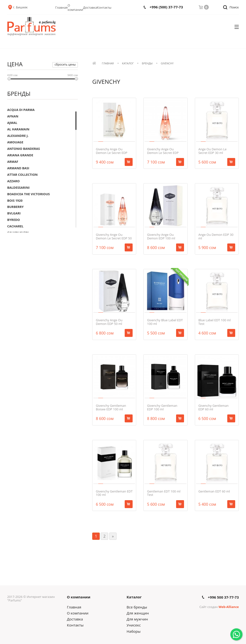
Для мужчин (137, 619)
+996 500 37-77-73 (223, 597)
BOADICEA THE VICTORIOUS (28, 194)
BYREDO (14, 220)
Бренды (147, 64)
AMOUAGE (15, 142)
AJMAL (12, 123)
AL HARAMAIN (18, 129)
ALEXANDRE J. (18, 136)
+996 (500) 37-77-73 (166, 7)
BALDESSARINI (18, 188)
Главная (61, 7)
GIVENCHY (167, 64)
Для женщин (138, 613)
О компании (75, 7)
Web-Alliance (229, 607)
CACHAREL (15, 226)
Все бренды (137, 607)
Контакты (104, 7)
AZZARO (13, 181)
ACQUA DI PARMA (21, 110)
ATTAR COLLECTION (22, 175)
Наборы (134, 631)
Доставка (90, 7)
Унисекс (134, 625)
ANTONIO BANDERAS (24, 149)
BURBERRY (15, 207)
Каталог (128, 64)
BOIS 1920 (15, 200)
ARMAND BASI (18, 168)
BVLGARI (14, 213)
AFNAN (13, 116)
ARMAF (13, 162)
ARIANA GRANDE (20, 155)
